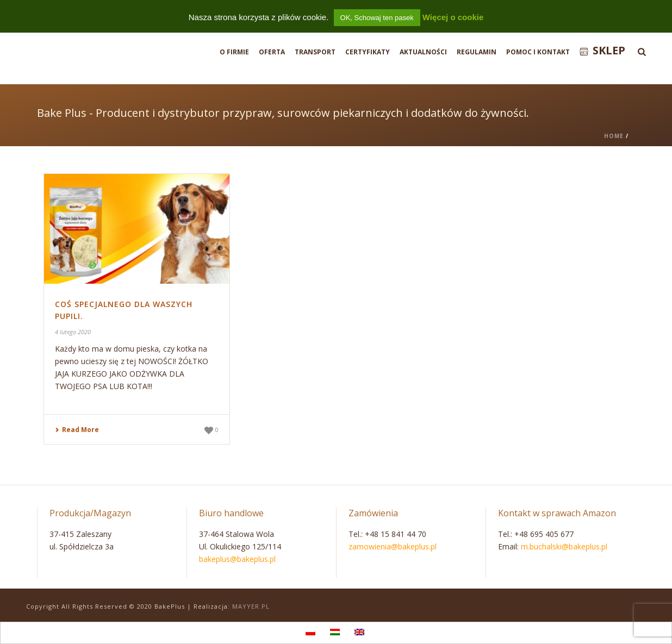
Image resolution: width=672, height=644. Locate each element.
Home (614, 136)
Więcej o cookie (453, 17)
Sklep (602, 50)
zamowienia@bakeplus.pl (393, 546)
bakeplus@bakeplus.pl (237, 559)
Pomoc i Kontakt (538, 52)
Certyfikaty (368, 52)
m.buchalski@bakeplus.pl (564, 546)
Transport (315, 52)
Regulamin (477, 52)
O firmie (234, 52)
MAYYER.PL (251, 606)
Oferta (272, 52)
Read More (77, 430)
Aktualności (423, 52)
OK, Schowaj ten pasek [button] (377, 18)
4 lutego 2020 (73, 332)
